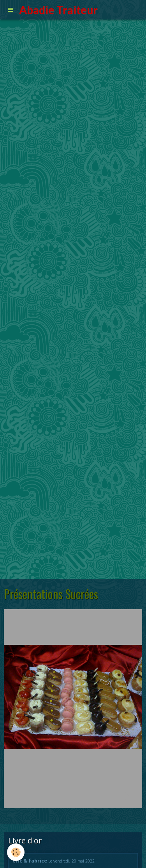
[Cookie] (16, 852)
